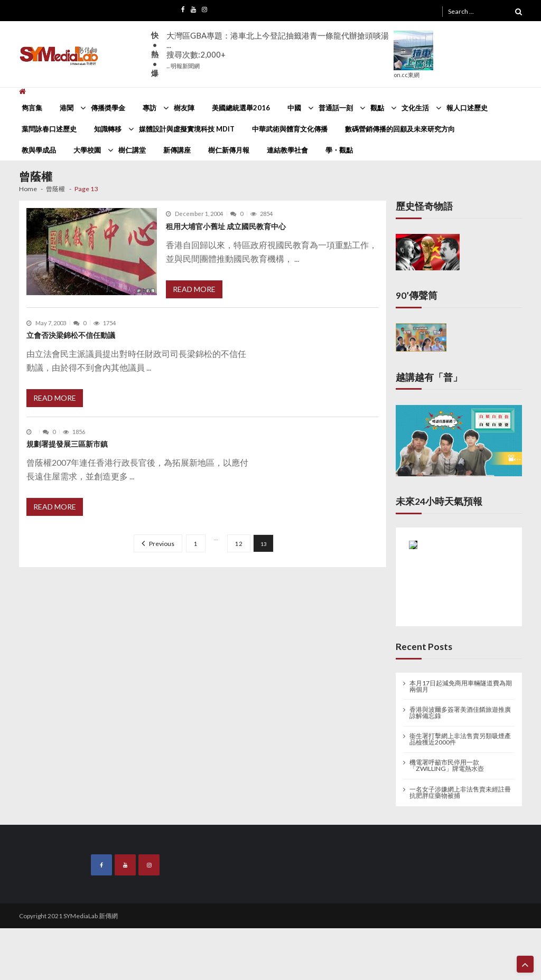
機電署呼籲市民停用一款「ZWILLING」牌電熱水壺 (447, 766)
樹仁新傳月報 (229, 150)
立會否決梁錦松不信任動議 (71, 335)
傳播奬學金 (108, 108)
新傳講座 (177, 150)
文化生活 (415, 108)
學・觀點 (339, 150)
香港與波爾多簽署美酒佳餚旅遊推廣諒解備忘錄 (460, 713)
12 (239, 544)
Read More (194, 289)
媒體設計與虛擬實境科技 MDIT (187, 129)
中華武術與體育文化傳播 (290, 129)
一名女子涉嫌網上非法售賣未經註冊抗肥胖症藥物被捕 (460, 793)
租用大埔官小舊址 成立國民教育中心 (226, 226)
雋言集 (32, 108)
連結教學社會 (287, 150)
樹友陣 (184, 108)
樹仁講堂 (132, 150)
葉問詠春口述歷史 (49, 129)
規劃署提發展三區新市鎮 (67, 444)
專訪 (150, 108)
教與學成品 (39, 150)
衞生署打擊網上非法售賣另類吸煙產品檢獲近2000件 (460, 739)
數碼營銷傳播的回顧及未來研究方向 (400, 129)
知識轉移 (108, 129)
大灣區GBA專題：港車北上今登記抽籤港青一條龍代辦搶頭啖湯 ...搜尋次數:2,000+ (278, 50)
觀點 (377, 108)
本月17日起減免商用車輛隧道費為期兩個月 (461, 686)
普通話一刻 (336, 108)
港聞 (67, 108)
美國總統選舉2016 (241, 108)
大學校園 (87, 150)
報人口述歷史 (467, 108)
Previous (162, 544)
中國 (294, 108)
